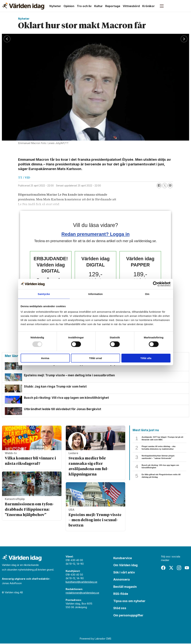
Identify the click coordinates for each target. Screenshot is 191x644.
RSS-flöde (121, 594)
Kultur (98, 6)
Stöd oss (120, 609)
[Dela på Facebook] (159, 186)
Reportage (113, 6)
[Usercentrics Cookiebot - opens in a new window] (155, 284)
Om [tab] (147, 294)
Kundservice (123, 559)
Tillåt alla (146, 358)
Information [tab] (96, 294)
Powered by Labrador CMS (95, 639)
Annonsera (122, 580)
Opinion (69, 6)
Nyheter (55, 6)
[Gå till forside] (23, 6)
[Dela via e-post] (170, 186)
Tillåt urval (95, 358)
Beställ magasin (125, 587)
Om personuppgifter (128, 616)
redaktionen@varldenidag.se (82, 593)
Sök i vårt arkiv (124, 573)
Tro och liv (84, 6)
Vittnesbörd (131, 6)
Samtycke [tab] (44, 294)
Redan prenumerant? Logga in (96, 234)
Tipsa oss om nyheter (129, 602)
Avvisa (45, 358)
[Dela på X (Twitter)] (165, 186)
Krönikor (148, 6)
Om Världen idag (125, 566)
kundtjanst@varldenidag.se (81, 582)
